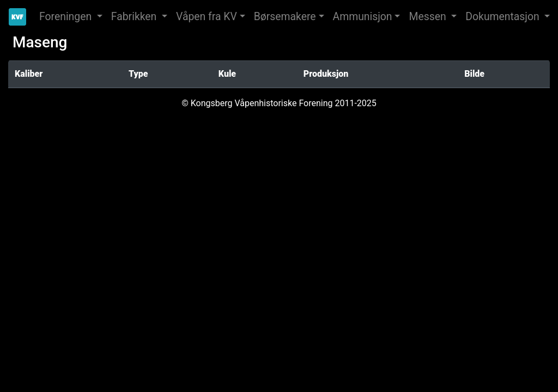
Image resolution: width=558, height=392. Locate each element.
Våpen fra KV (207, 17)
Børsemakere (285, 17)
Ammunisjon (363, 17)
